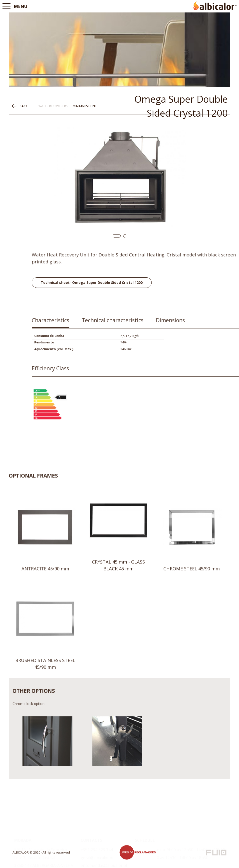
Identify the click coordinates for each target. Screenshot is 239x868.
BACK (23, 106)
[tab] (184, 322)
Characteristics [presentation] (184, 320)
